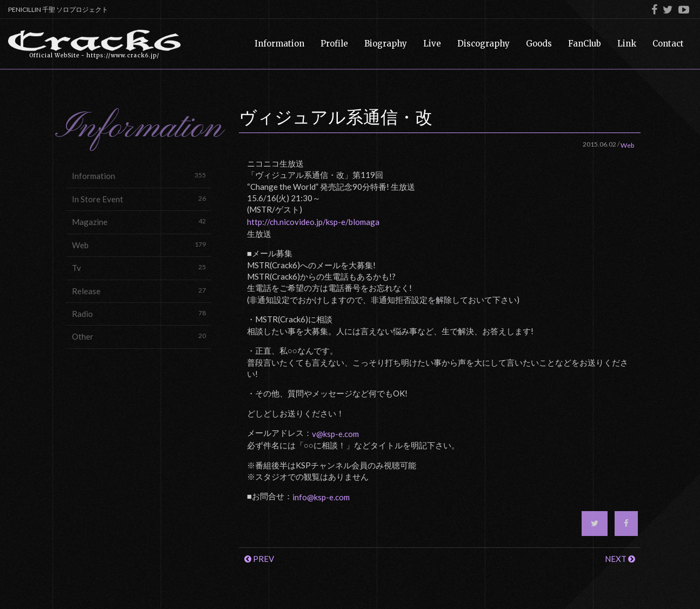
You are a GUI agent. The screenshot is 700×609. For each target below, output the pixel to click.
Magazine (139, 221)
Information (139, 176)
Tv (139, 267)
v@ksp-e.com (335, 434)
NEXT (620, 559)
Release (139, 291)
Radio (139, 313)
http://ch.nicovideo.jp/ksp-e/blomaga (313, 222)
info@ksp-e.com (321, 497)
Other (139, 336)
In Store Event (139, 199)
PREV (259, 559)
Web (139, 245)
